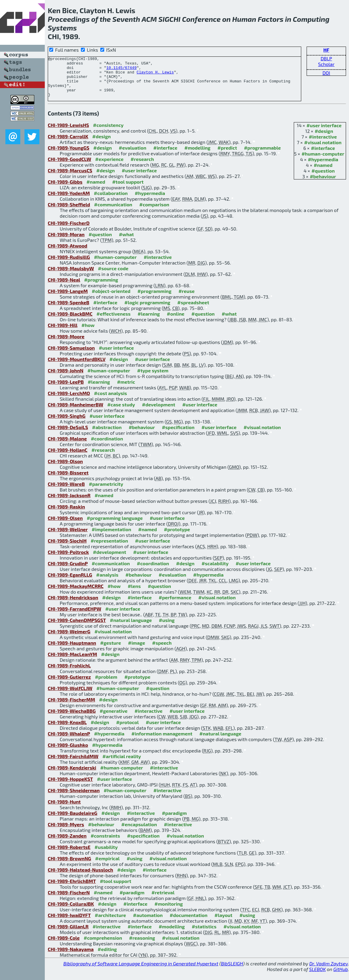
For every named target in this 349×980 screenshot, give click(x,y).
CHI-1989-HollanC (68, 458)
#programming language (115, 526)
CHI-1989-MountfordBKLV (77, 367)
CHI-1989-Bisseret (68, 481)
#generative (114, 719)
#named (323, 173)
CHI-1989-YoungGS (69, 156)
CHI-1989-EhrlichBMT (72, 889)
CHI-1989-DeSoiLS (68, 435)
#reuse (187, 299)
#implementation (111, 537)
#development (158, 413)
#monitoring (169, 912)
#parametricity (106, 492)
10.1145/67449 (121, 70)
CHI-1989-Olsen (65, 526)
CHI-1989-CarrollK (68, 144)
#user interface (324, 133)
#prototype (177, 537)
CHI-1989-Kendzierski (72, 776)
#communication (113, 212)
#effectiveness (113, 322)
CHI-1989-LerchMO (69, 401)
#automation (148, 923)
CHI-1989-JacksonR (69, 503)
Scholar (326, 64)
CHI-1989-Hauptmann (72, 651)
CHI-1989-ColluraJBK (71, 912)
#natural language (131, 628)
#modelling (197, 156)
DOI (326, 73)
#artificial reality (122, 764)
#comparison (154, 212)
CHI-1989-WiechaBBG (72, 719)
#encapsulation (139, 832)
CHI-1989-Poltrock (68, 560)
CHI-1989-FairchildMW (73, 764)
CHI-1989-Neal (64, 288)
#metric (126, 390)
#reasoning (142, 946)
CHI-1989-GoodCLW (69, 167)
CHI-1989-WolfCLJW (70, 696)
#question (323, 179)
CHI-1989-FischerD (69, 231)
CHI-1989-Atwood (67, 254)
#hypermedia (323, 167)
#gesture (110, 651)
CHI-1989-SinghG (67, 424)
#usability (106, 855)
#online (176, 322)
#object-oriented (111, 299)
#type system (153, 378)
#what (126, 242)
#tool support (128, 190)
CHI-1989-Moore (66, 344)
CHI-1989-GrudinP (68, 571)
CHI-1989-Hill (63, 333)
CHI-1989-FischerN (69, 900)
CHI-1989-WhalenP (69, 742)
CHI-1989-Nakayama (71, 957)
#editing (107, 957)
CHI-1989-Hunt (64, 810)
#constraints (105, 844)
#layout (223, 923)
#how (88, 333)
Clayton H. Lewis (155, 76)
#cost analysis (111, 401)
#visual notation (323, 150)
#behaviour (323, 184)
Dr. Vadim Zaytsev (329, 971)
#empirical (107, 866)
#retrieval (163, 900)
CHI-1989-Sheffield (69, 212)
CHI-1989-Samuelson (71, 356)
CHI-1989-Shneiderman (74, 798)
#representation (109, 549)
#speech (162, 651)
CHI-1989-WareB (66, 492)
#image (137, 651)
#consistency (108, 133)
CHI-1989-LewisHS (68, 133)
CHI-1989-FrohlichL (69, 673)
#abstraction (107, 435)
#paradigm (174, 821)
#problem (106, 685)
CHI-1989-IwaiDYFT (69, 923)
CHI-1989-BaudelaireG (73, 821)
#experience (109, 167)
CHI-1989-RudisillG (69, 265)
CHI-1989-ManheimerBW (76, 413)
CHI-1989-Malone (67, 447)
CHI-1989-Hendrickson (73, 605)
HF (326, 50)
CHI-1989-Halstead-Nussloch (80, 878)
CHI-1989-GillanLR (68, 934)
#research (142, 167)
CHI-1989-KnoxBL (67, 730)
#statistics (204, 934)
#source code (113, 276)
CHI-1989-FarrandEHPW (74, 617)
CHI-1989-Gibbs (65, 190)
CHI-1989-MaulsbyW (71, 276)
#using (167, 628)
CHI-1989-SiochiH (67, 549)
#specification (178, 435)
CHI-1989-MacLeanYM (72, 662)
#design (324, 139)
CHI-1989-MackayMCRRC (76, 594)
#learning (149, 322)
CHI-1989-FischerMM (71, 708)
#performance (175, 605)
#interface (323, 156)
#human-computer (323, 162)
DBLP (326, 58)
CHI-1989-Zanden (67, 844)
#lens (134, 594)
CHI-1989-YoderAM (69, 201)
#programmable (262, 156)
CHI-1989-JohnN (66, 378)
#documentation (188, 923)
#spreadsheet (193, 310)
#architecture (110, 923)
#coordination (107, 447)
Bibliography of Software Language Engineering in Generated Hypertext (141, 971)
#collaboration (111, 201)
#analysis (107, 583)
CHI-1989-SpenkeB (69, 310)
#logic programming (147, 310)
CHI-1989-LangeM (68, 299)
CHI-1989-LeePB (66, 390)
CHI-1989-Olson (65, 469)
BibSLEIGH (232, 971)
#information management (162, 742)
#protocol (127, 730)
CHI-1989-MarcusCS (70, 178)
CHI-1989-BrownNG (69, 866)
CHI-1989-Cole (64, 946)
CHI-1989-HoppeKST (70, 787)
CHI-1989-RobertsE (69, 855)
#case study (121, 413)
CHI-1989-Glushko (68, 753)
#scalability (215, 571)
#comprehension (103, 946)
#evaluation (133, 156)
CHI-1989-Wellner (68, 537)
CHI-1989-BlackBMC (70, 322)
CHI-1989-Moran (66, 242)
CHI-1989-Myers (66, 832)
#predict (227, 156)
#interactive (323, 145)
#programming (101, 288)
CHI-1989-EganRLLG (70, 583)
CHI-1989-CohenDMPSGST (77, 628)
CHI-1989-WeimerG (69, 639)
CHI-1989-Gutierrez (69, 685)
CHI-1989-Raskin (66, 515)
